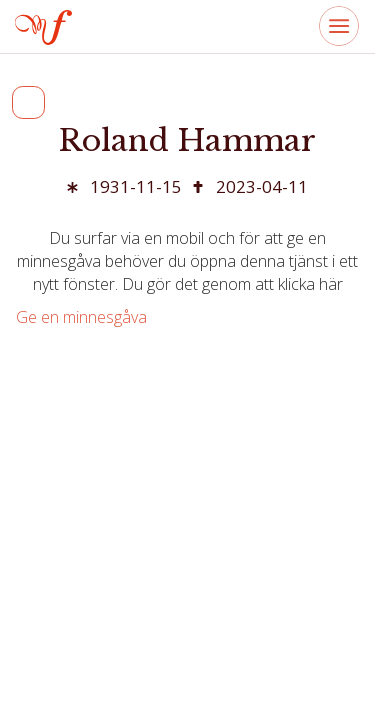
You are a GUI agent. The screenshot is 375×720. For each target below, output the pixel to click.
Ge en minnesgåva (81, 317)
